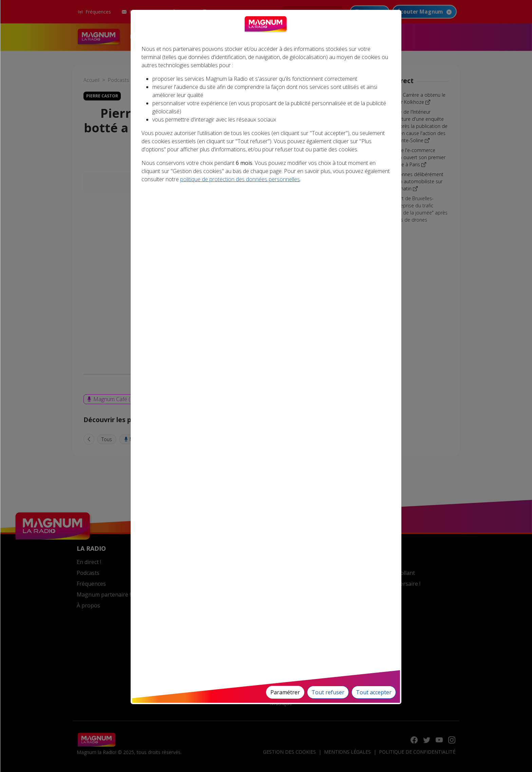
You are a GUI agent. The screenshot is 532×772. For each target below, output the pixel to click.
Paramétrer (285, 692)
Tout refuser (328, 692)
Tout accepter (374, 692)
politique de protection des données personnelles (240, 179)
